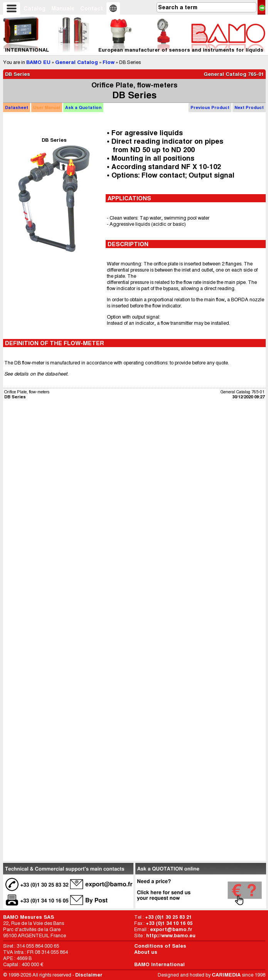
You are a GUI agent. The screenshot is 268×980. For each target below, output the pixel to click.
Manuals (63, 8)
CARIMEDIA (226, 975)
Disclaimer (89, 975)
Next (249, 107)
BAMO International (159, 964)
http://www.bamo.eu (171, 936)
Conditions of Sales (160, 946)
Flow (109, 62)
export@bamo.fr (171, 929)
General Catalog (77, 62)
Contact (92, 8)
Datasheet (17, 107)
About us (146, 952)
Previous (210, 107)
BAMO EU (38, 62)
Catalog (35, 8)
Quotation (83, 107)
